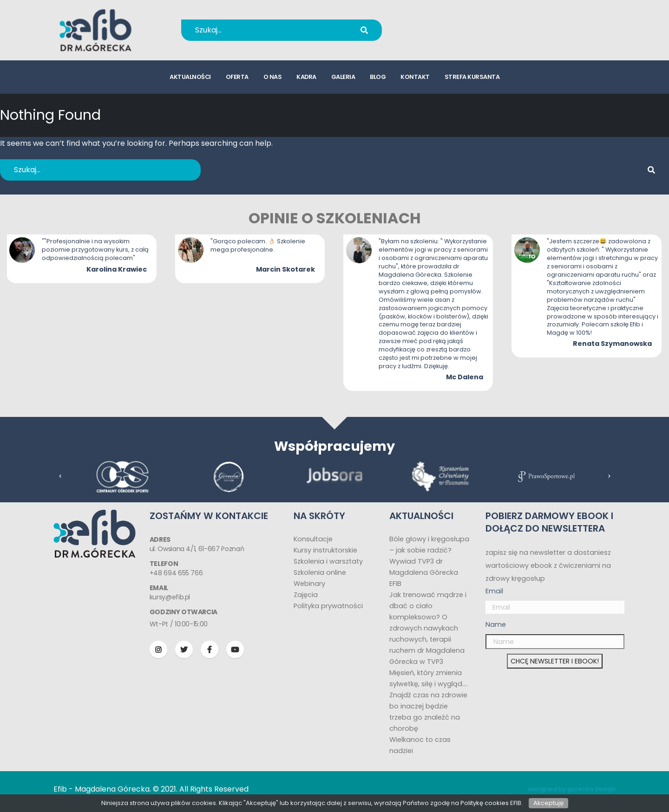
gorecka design (591, 789)
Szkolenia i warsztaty (328, 561)
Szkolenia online (320, 572)
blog (378, 77)
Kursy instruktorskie (325, 550)
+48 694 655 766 (452, 24)
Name (496, 624)
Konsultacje (313, 539)
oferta (237, 77)
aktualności (190, 77)
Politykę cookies (485, 803)
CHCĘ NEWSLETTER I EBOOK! (555, 661)
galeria (343, 77)
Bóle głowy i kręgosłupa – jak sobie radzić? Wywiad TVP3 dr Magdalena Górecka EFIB (429, 561)
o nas (273, 77)
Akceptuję (548, 803)
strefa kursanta (472, 77)
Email (494, 591)
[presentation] (60, 476)
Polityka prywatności (328, 606)
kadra (306, 77)
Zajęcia (306, 595)
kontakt (415, 77)
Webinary (309, 584)
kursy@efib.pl (446, 36)
